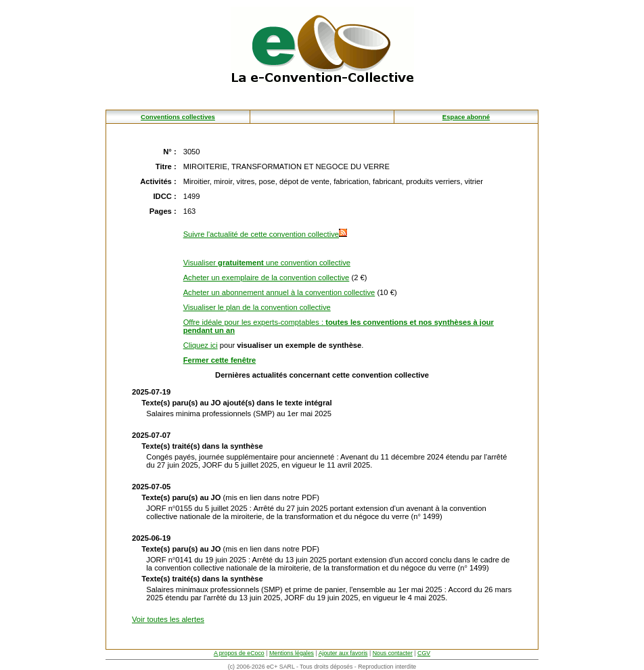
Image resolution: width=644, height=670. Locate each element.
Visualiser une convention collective (267, 263)
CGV (424, 653)
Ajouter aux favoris (343, 653)
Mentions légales (292, 653)
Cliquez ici (201, 345)
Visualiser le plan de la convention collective (257, 307)
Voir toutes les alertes (168, 619)
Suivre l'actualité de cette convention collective (265, 234)
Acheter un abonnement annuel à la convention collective (279, 292)
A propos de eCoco (239, 653)
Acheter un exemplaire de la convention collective (267, 277)
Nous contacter (393, 653)
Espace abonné (466, 117)
